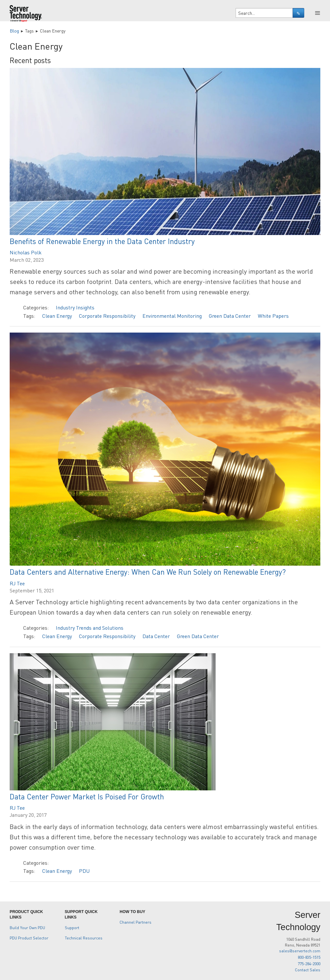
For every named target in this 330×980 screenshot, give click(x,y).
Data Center (156, 636)
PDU (84, 871)
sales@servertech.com (300, 951)
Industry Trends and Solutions (90, 628)
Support (72, 928)
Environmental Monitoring (172, 316)
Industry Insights (75, 307)
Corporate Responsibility (107, 316)
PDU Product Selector (29, 938)
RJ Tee (17, 583)
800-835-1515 (309, 957)
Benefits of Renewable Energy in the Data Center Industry (102, 241)
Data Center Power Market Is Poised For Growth (87, 796)
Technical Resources (84, 938)
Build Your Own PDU (27, 928)
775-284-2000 (309, 964)
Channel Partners (136, 922)
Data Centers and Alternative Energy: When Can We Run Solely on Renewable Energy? (148, 572)
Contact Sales (308, 970)
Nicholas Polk (26, 252)
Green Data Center (230, 316)
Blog (14, 31)
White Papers (273, 316)
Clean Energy (57, 316)
